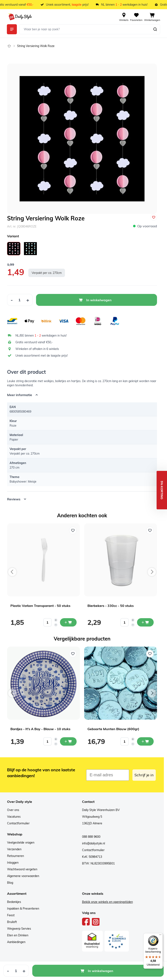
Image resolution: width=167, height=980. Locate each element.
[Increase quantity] (56, 620)
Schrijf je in (144, 775)
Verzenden (14, 849)
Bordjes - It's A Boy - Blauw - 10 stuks (40, 729)
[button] (162, 490)
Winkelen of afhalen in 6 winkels (37, 349)
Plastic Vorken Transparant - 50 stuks (40, 606)
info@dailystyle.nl (93, 843)
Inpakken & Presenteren (23, 909)
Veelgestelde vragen (21, 843)
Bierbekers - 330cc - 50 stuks (111, 606)
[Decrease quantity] (56, 625)
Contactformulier (18, 823)
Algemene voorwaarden (23, 876)
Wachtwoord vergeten (22, 869)
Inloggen (13, 863)
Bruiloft (12, 922)
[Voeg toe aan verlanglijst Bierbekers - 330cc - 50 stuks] (150, 530)
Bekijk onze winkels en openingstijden (107, 902)
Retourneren (16, 856)
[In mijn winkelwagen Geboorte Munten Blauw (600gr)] (145, 741)
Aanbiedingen (16, 942)
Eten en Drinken (18, 935)
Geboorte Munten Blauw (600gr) (113, 729)
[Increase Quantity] (28, 300)
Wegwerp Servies (19, 929)
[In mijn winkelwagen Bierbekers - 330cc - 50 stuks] (145, 622)
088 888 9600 (91, 837)
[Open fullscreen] (82, 139)
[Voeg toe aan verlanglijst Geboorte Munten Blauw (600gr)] (150, 654)
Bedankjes (14, 902)
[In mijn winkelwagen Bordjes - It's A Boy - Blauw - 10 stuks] (68, 741)
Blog (10, 883)
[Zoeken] (155, 29)
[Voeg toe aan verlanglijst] (154, 217)
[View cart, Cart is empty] (152, 17)
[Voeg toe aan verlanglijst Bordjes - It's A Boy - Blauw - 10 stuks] (73, 654)
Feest (11, 915)
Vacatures (14, 817)
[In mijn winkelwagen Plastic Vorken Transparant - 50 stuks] (68, 622)
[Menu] (160, 936)
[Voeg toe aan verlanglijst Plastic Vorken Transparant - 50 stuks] (73, 530)
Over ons (13, 810)
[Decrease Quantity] (12, 300)
